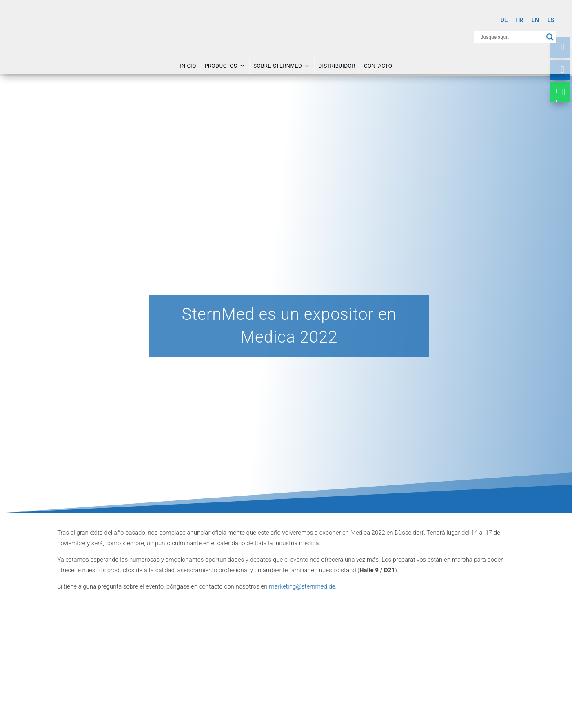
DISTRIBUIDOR (337, 65)
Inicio (188, 65)
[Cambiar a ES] (551, 20)
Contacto (378, 65)
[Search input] (511, 37)
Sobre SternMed (282, 65)
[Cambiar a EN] (535, 20)
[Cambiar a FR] (519, 20)
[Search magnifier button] (550, 37)
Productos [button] (225, 65)
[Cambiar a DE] (504, 20)
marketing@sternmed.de (302, 586)
